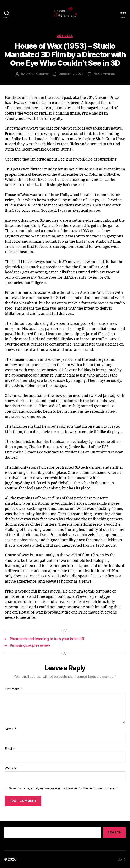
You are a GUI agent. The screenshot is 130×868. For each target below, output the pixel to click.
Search (114, 832)
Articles (65, 36)
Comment (13, 689)
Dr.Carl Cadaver (37, 74)
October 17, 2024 (71, 74)
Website (11, 768)
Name (10, 729)
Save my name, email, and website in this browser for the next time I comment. (64, 788)
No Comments (104, 74)
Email (10, 749)
